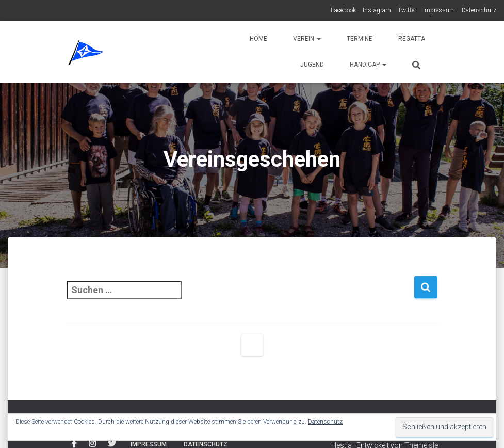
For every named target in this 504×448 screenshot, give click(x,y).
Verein (307, 39)
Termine (360, 39)
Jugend (312, 65)
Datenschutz (479, 10)
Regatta (412, 39)
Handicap (368, 65)
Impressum (439, 10)
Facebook (343, 10)
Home (258, 39)
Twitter (407, 10)
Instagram (377, 10)
